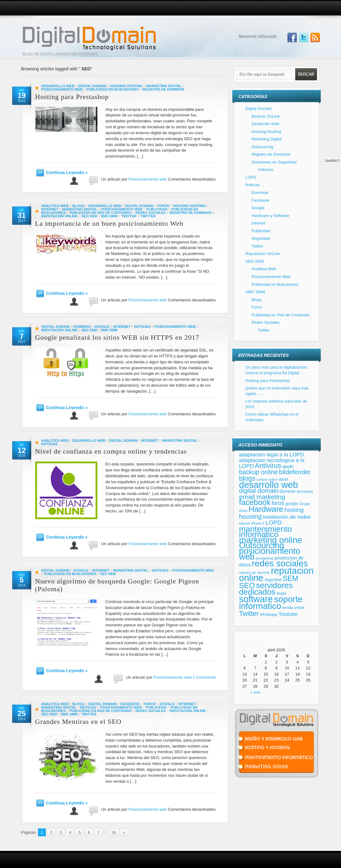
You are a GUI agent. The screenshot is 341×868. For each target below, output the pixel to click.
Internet (50, 209)
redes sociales (280, 563)
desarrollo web (269, 485)
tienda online (293, 608)
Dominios (82, 327)
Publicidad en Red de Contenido (101, 213)
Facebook (130, 704)
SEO (247, 585)
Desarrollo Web (58, 86)
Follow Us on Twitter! (304, 38)
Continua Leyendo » (67, 172)
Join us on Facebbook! (292, 38)
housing (251, 516)
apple (288, 466)
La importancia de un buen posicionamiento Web (109, 223)
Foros (163, 206)
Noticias (142, 327)
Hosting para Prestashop (72, 97)
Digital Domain (92, 86)
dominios (305, 491)
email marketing (262, 497)
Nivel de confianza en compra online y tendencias (111, 451)
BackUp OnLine (266, 116)
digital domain (259, 491)
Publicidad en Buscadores (113, 89)
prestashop (265, 558)
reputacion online (276, 574)
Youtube (288, 614)
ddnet (283, 479)
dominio (288, 491)
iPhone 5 (258, 523)
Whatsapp (269, 615)
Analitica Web (55, 206)
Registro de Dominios (163, 89)
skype (282, 593)
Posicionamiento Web (62, 89)
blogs (247, 478)
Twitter (129, 216)
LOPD (251, 177)
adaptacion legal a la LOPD (272, 455)
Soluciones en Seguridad (274, 162)
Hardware (266, 509)
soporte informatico (271, 603)
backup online (259, 472)
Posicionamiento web (148, 179)
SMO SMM (109, 216)
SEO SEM (89, 216)
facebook (255, 502)
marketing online (271, 540)
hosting (294, 510)
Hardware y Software (270, 216)
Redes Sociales (151, 213)
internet (245, 523)
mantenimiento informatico (266, 532)
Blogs (78, 206)
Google (102, 327)
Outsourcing (263, 147)
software (256, 599)
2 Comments (204, 677)
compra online (267, 479)
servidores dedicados (266, 589)
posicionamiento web (270, 554)
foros (278, 503)
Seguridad (261, 238)
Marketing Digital (164, 86)
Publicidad (157, 209)
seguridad (273, 580)
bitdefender (295, 472)
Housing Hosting (126, 86)
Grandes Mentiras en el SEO (78, 722)
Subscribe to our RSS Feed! (315, 38)
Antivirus (266, 170)
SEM (291, 578)
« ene (255, 692)
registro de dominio (255, 572)
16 (114, 832)
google (292, 504)
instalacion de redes (287, 517)
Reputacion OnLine (60, 216)
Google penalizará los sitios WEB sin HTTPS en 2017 (117, 337)
